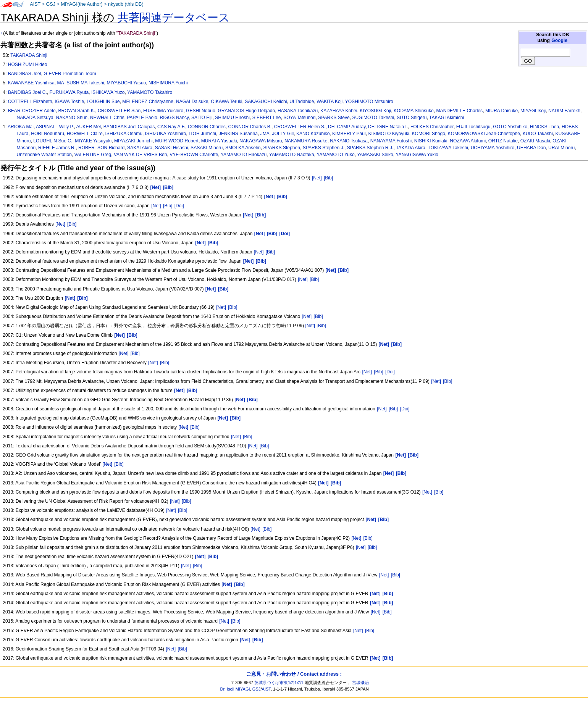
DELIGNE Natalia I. (388, 127)
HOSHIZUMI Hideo (28, 65)
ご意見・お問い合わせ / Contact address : (294, 674)
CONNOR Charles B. (250, 127)
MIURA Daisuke (502, 111)
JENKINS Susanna (238, 134)
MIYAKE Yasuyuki (93, 141)
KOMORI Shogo (428, 134)
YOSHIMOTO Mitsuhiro (369, 102)
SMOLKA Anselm (243, 148)
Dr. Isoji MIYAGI (235, 689)
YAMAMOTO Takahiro (150, 92)
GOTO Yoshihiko (510, 127)
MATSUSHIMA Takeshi (81, 83)
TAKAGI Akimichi (447, 118)
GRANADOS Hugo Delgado (246, 111)
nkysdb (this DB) (126, 4)
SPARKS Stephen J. (324, 148)
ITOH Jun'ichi (202, 134)
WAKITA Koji (330, 102)
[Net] (317, 178)
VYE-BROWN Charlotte (194, 155)
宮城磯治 (360, 683)
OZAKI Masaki (535, 141)
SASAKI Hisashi (172, 148)
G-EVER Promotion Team (70, 74)
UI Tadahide (302, 102)
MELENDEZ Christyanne (148, 102)
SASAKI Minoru (207, 148)
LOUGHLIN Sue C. (53, 141)
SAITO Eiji (202, 118)
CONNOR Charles (207, 127)
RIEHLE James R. (57, 148)
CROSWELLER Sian (119, 111)
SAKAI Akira (140, 148)
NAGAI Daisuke (192, 102)
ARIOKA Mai (21, 127)
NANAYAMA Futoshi (391, 141)
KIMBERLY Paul (349, 134)
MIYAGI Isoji (533, 111)
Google (559, 40)
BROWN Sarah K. (77, 111)
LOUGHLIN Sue (103, 102)
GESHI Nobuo (201, 111)
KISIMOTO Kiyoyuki (388, 134)
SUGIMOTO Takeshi (373, 118)
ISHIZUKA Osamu (124, 134)
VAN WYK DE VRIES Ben (141, 155)
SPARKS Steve (334, 118)
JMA (265, 134)
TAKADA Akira (411, 148)
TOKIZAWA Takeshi (448, 148)
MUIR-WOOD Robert (177, 141)
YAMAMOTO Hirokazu (244, 155)
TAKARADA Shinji (29, 55)
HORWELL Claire (85, 134)
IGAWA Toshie (69, 102)
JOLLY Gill (283, 134)
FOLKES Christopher (432, 127)
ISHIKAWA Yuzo (108, 92)
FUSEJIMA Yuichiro (163, 111)
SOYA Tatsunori (299, 118)
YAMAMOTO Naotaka (292, 155)
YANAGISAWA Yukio (417, 155)
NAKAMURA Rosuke (306, 141)
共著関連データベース (174, 18)
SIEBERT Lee (267, 118)
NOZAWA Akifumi (468, 141)
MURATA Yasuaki (219, 141)
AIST (35, 4)
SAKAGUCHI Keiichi (266, 102)
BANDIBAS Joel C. (27, 92)
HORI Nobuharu (48, 134)
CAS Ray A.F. (171, 127)
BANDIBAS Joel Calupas (129, 127)
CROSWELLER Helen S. (300, 127)
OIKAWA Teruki (226, 102)
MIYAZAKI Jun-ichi (133, 141)
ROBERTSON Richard (101, 148)
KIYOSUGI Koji (375, 111)
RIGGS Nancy (174, 118)
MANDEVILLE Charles (460, 111)
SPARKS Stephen (282, 148)
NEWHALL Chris (107, 118)
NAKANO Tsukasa (349, 141)
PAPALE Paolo (142, 118)
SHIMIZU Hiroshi (232, 118)
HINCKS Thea (544, 127)
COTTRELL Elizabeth (30, 102)
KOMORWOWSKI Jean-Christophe (484, 134)
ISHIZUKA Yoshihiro (166, 134)
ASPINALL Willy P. (55, 127)
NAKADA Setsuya (35, 118)
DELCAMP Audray (347, 127)
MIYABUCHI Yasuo (127, 83)
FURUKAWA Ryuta (69, 92)
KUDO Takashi (538, 134)
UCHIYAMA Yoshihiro (493, 148)
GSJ (51, 4)
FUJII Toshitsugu (473, 127)
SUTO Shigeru (412, 118)
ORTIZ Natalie (503, 141)
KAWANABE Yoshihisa (31, 83)
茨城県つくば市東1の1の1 (279, 683)
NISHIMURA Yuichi (168, 83)
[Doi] (179, 206)
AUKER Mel (89, 127)
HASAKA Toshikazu (298, 111)
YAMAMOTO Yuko (335, 155)
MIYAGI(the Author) (82, 4)
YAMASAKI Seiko (375, 155)
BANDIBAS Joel (25, 74)
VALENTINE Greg (93, 155)
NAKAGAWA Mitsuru (261, 141)
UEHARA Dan (531, 148)
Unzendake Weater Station (44, 155)
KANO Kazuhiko (313, 134)
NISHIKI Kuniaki (431, 141)
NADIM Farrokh (564, 111)
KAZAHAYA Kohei (339, 111)
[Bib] (328, 178)
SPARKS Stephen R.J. (370, 148)
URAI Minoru (561, 148)
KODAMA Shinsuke (414, 111)
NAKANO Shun (72, 118)
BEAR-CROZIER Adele (32, 111)
